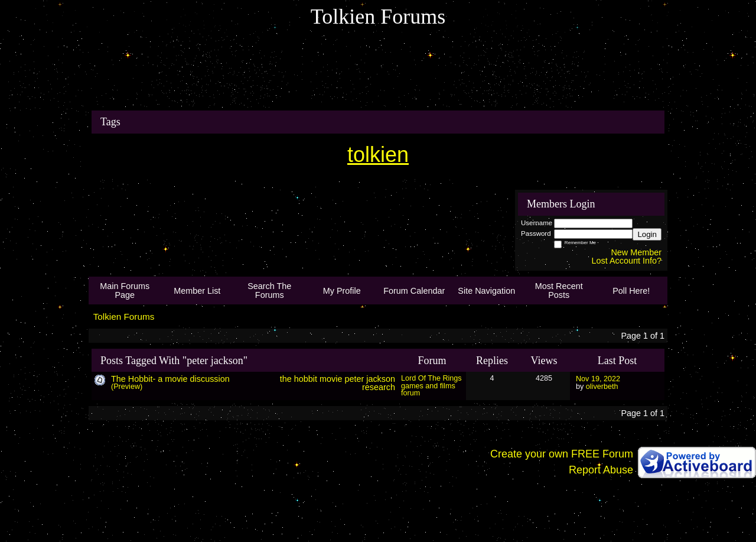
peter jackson (370, 379)
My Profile (342, 291)
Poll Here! (631, 291)
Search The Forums (269, 290)
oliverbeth (602, 387)
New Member (636, 252)
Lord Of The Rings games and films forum (431, 386)
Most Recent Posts (559, 290)
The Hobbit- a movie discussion (170, 379)
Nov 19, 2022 (598, 379)
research (379, 387)
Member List (197, 291)
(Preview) (127, 387)
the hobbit (299, 379)
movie (331, 379)
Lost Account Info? (627, 261)
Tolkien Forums (124, 317)
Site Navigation (486, 291)
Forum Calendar (414, 291)
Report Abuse (601, 470)
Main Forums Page (125, 290)
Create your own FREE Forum (562, 454)
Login (647, 234)
